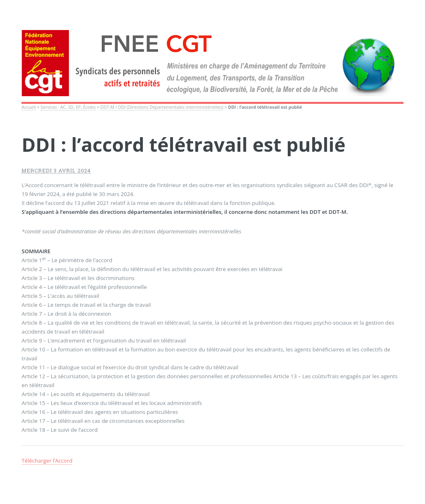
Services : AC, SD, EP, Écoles (68, 107)
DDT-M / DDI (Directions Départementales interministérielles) (162, 107)
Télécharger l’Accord (47, 461)
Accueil (29, 107)
